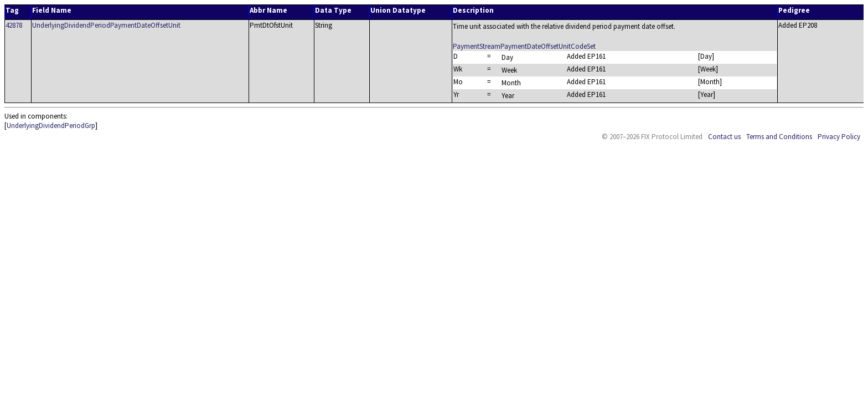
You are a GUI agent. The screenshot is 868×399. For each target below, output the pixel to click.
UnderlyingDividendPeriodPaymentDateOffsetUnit (106, 25)
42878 (14, 25)
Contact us (724, 137)
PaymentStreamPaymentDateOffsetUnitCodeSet (524, 46)
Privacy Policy (839, 137)
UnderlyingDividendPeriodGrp (51, 126)
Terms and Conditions (779, 137)
